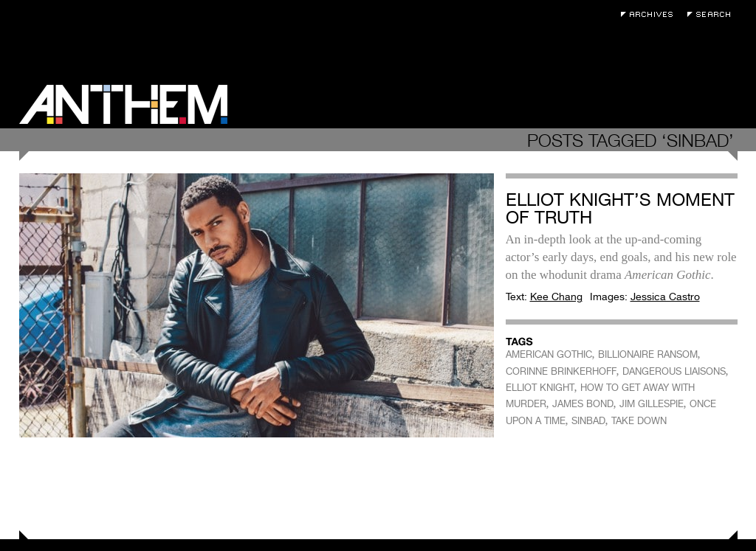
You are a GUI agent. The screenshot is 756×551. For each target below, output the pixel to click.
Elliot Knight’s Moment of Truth (620, 208)
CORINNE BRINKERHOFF (561, 371)
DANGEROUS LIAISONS (674, 371)
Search (712, 14)
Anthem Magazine (123, 104)
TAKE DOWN (639, 421)
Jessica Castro (665, 297)
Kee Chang (556, 297)
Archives (650, 14)
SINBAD (588, 421)
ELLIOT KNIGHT (540, 388)
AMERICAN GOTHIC (549, 354)
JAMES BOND (583, 404)
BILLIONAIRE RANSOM (648, 354)
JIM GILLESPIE (652, 404)
